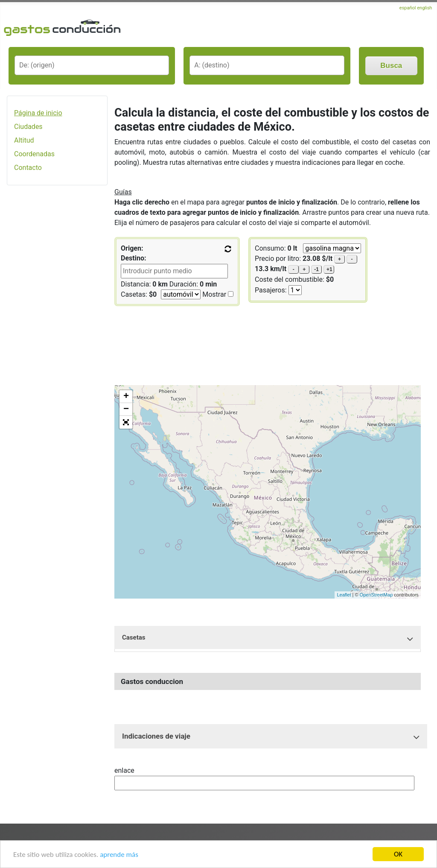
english (424, 8)
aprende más (119, 855)
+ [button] (126, 397)
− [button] (126, 409)
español (408, 8)
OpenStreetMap (376, 595)
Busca (391, 66)
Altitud (24, 140)
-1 (316, 269)
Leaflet (344, 595)
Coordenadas (34, 154)
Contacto (28, 168)
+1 (329, 269)
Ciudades (28, 127)
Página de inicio (38, 113)
